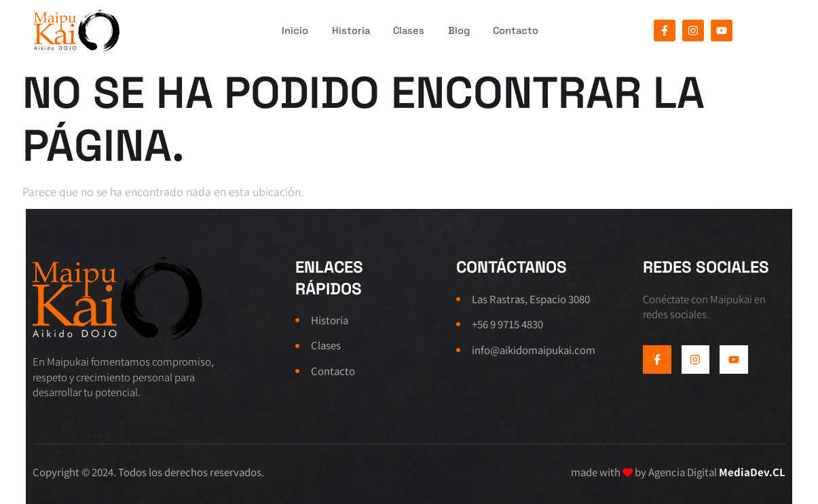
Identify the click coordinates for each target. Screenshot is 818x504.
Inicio (283, 30)
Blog (460, 30)
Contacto (522, 30)
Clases (405, 30)
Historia (342, 30)
